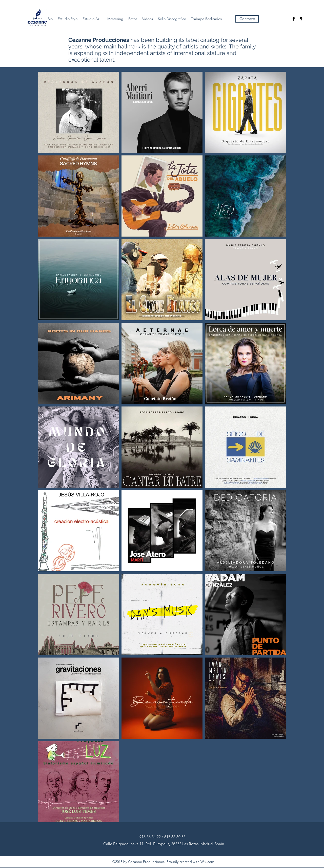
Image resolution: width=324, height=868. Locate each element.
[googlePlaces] (301, 19)
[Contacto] (247, 19)
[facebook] (294, 19)
